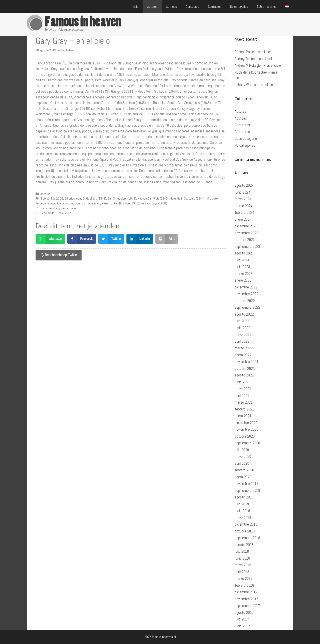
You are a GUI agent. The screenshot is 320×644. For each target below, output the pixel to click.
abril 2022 (242, 341)
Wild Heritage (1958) (154, 203)
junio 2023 (242, 267)
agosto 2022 (244, 314)
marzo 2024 (244, 206)
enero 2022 (243, 355)
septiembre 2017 (247, 606)
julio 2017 (242, 619)
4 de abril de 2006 (52, 198)
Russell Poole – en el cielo (254, 52)
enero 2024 (243, 219)
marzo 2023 (244, 274)
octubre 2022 (245, 301)
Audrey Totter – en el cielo (254, 59)
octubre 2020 (245, 436)
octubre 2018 (245, 531)
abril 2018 (242, 572)
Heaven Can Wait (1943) (153, 198)
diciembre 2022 (246, 287)
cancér (81, 198)
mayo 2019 (243, 518)
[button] (50, 239)
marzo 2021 (244, 402)
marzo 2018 (244, 578)
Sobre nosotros (267, 7)
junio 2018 (242, 558)
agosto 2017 (244, 612)
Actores (152, 7)
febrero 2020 (244, 470)
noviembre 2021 (247, 362)
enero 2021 (243, 416)
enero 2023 (243, 280)
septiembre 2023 (247, 246)
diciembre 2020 (246, 423)
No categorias (239, 7)
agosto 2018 (244, 545)
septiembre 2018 (247, 538)
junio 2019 (242, 511)
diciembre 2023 (246, 226)
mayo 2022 (243, 334)
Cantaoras (192, 7)
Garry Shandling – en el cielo (58, 208)
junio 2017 (242, 626)
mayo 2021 (243, 389)
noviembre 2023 (246, 233)
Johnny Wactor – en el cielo (255, 85)
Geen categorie (246, 138)
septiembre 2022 (247, 307)
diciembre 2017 (246, 592)
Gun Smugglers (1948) (122, 198)
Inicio (135, 7)
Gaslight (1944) (96, 198)
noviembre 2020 (246, 429)
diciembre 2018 (246, 524)
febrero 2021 (244, 409)
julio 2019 (242, 504)
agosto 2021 (244, 375)
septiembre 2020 (247, 443)
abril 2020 (242, 463)
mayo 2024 (243, 199)
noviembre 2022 (247, 294)
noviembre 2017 (246, 599)
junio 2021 (242, 382)
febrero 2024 (244, 212)
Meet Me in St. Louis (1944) (187, 198)
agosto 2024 (244, 185)
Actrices (172, 7)
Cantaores (215, 7)
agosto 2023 (244, 253)
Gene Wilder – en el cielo (56, 213)
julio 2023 (242, 260)
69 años (70, 198)
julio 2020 (242, 450)
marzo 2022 (244, 348)
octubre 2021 (245, 368)
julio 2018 (242, 551)
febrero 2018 (244, 585)
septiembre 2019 (247, 490)
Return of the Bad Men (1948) (120, 203)
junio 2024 (242, 192)
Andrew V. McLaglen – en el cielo (258, 65)
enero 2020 (243, 477)
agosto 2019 (244, 497)
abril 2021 (242, 396)
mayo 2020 (243, 456)
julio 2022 (242, 321)
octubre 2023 (245, 240)
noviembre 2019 (246, 484)
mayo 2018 (243, 565)
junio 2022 (242, 328)
